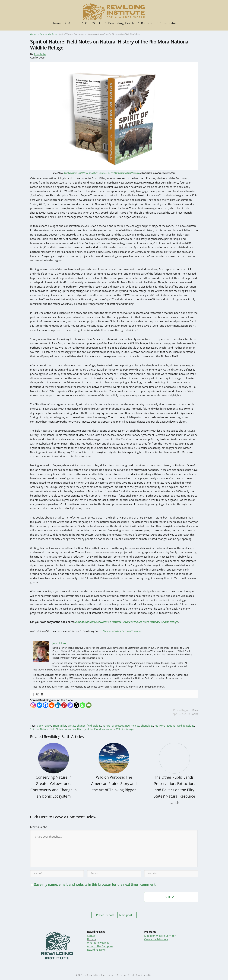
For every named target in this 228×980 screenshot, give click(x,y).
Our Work (93, 23)
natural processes (113, 726)
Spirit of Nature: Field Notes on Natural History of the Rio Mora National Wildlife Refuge (102, 173)
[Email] (89, 705)
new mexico (132, 726)
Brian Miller (59, 726)
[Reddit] (52, 705)
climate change (76, 726)
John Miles (40, 54)
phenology (147, 726)
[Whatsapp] (83, 705)
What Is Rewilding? (98, 943)
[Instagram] (33, 705)
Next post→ (127, 915)
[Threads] (76, 705)
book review (44, 726)
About (73, 23)
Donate (147, 23)
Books (194, 714)
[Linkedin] (58, 705)
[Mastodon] (70, 705)
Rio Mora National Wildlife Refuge (174, 726)
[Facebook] (46, 705)
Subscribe (168, 23)
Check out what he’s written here (122, 631)
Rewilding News (96, 950)
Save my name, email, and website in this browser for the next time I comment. (95, 885)
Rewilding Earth (121, 23)
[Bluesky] (39, 705)
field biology (94, 726)
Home (57, 23)
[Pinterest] (64, 705)
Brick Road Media (140, 975)
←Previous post (104, 915)
